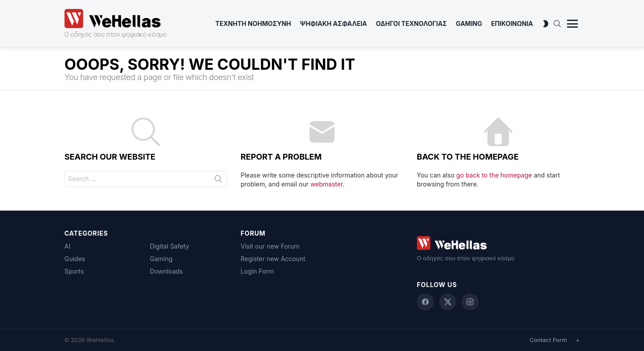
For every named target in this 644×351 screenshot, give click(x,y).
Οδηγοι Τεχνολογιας (412, 23)
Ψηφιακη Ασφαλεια (334, 23)
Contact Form (548, 340)
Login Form (257, 271)
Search (218, 181)
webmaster (326, 184)
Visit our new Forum (270, 246)
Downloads (166, 271)
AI (67, 246)
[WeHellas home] (498, 243)
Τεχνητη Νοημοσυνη (253, 23)
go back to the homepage (494, 175)
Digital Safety (169, 246)
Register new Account (273, 259)
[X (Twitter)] (448, 302)
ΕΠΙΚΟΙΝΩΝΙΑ (512, 23)
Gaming (469, 23)
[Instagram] (470, 302)
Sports (74, 271)
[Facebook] (425, 302)
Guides (75, 259)
